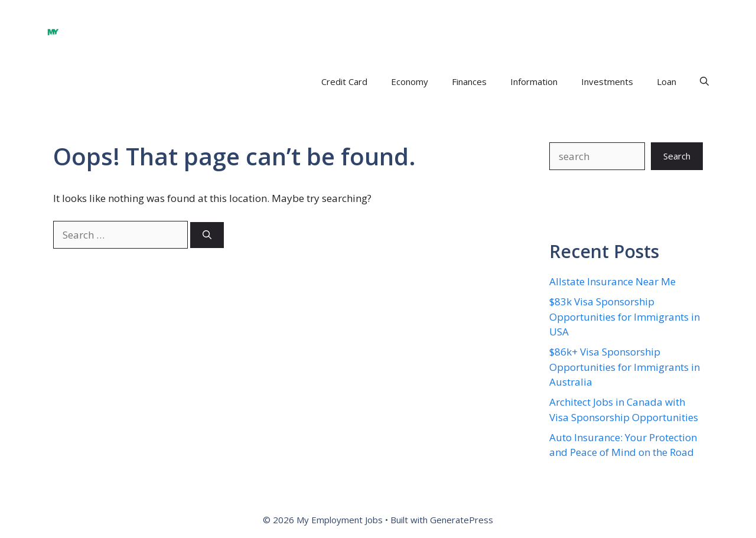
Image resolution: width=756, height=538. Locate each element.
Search (677, 156)
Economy (410, 81)
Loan (667, 81)
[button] (704, 82)
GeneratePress (462, 520)
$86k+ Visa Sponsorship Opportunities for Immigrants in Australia (625, 367)
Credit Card (344, 81)
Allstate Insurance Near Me (612, 281)
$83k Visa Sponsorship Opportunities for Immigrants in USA (625, 317)
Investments (607, 81)
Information (534, 81)
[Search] (207, 235)
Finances (469, 81)
